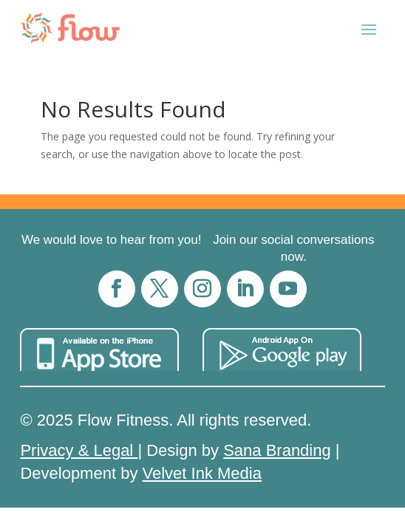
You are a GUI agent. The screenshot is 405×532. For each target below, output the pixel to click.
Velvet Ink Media (202, 473)
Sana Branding (277, 450)
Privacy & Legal (79, 450)
